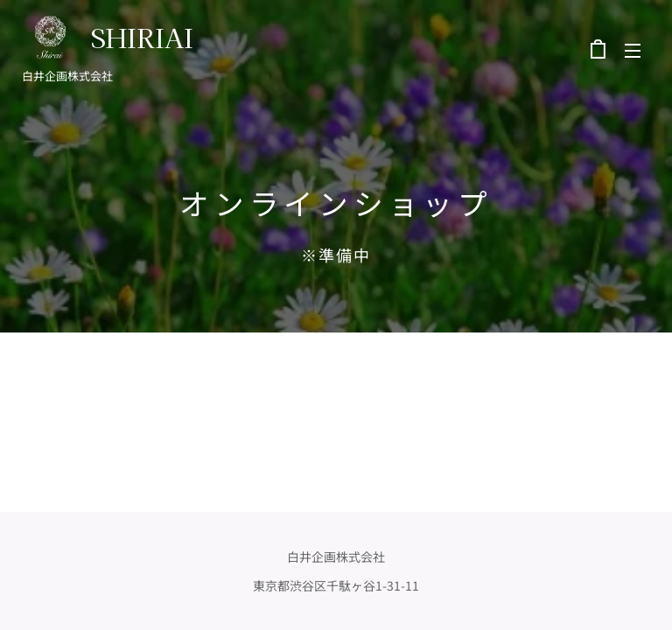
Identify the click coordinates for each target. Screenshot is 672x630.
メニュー (633, 51)
